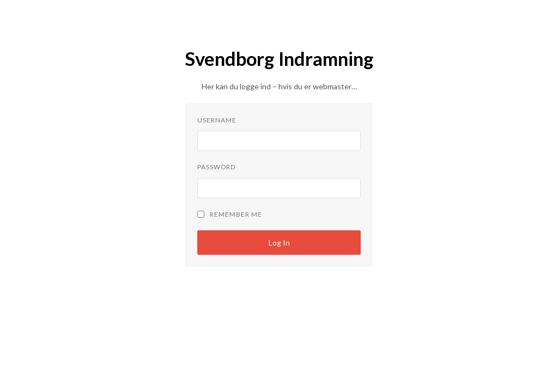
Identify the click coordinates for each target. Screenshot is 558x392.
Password (216, 167)
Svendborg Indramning (279, 59)
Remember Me (230, 214)
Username (217, 120)
